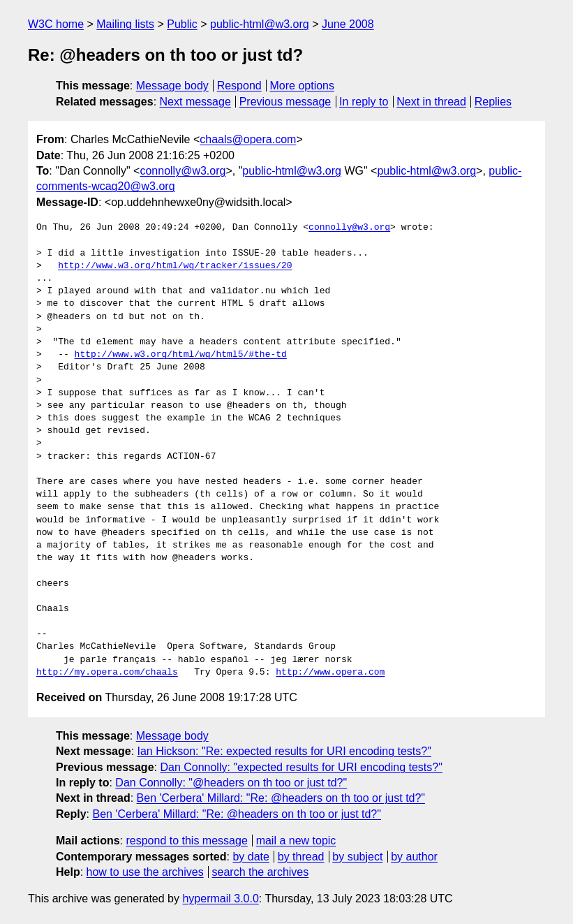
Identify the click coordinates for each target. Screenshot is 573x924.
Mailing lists (125, 24)
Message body (172, 86)
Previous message (285, 102)
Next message (195, 102)
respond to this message (186, 841)
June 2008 (348, 24)
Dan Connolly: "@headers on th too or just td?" (231, 783)
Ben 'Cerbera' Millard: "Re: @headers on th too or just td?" (281, 798)
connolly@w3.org (183, 171)
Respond (239, 86)
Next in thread (431, 102)
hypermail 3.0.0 (220, 899)
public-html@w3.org (260, 24)
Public (182, 24)
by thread (301, 857)
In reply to (364, 102)
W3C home (56, 24)
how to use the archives (145, 872)
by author (414, 857)
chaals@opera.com (248, 139)
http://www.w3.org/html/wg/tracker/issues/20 (175, 266)
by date (251, 857)
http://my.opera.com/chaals (107, 673)
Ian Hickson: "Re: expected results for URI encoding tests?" (284, 751)
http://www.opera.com (330, 673)
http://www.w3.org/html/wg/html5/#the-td (181, 355)
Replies (493, 102)
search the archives (261, 872)
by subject (357, 857)
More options (303, 86)
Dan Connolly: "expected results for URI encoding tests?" (301, 767)
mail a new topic (296, 841)
